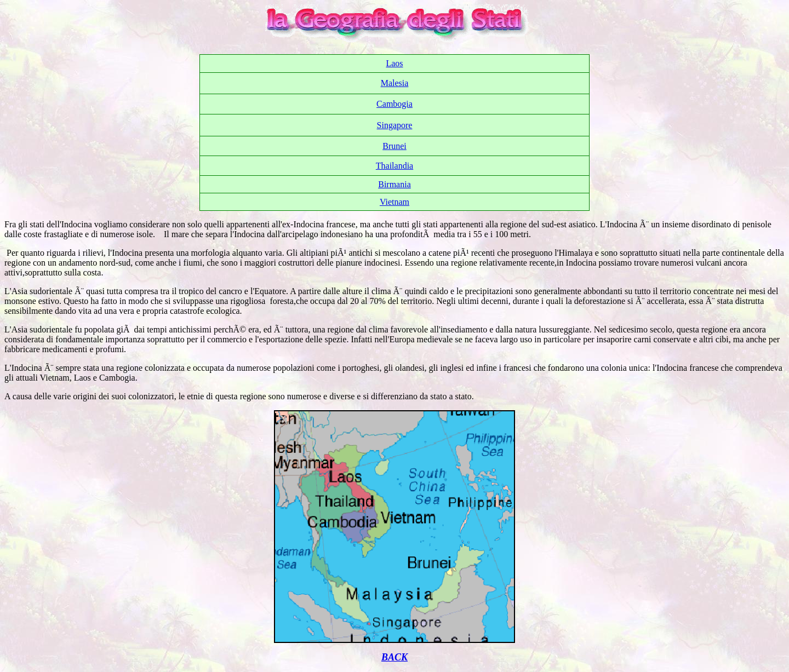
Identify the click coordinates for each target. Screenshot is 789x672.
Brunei (395, 146)
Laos (394, 63)
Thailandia (395, 166)
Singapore (395, 125)
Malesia (395, 83)
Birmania (395, 184)
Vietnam (395, 202)
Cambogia (395, 104)
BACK (395, 657)
